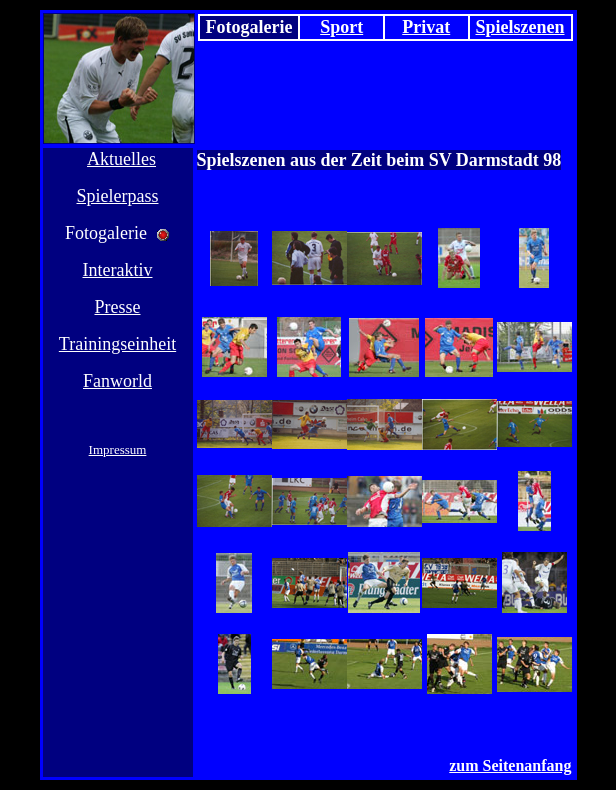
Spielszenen (520, 27)
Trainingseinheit (117, 344)
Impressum (118, 449)
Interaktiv (118, 270)
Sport (341, 27)
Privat (426, 27)
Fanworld (117, 381)
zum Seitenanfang (510, 765)
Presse (118, 307)
